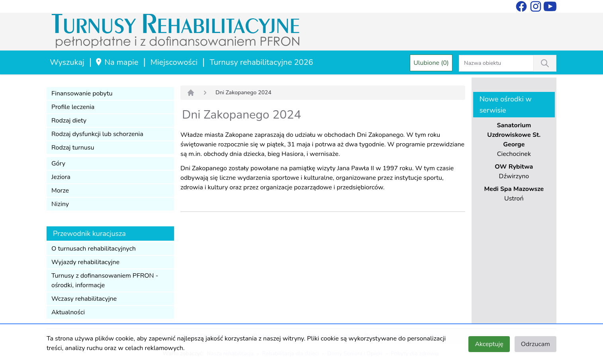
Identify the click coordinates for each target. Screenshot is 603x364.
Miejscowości (174, 62)
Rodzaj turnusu (73, 148)
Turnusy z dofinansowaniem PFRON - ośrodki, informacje (105, 280)
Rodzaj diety (69, 121)
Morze (60, 191)
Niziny (60, 204)
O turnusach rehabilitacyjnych (94, 249)
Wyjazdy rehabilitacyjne (85, 262)
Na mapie (116, 62)
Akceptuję (489, 344)
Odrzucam (535, 344)
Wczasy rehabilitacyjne (84, 299)
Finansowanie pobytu (82, 93)
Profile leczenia (73, 107)
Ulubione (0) (431, 63)
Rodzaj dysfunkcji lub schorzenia (97, 134)
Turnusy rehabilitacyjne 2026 (261, 62)
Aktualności (68, 312)
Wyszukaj (67, 62)
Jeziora (61, 177)
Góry (58, 164)
